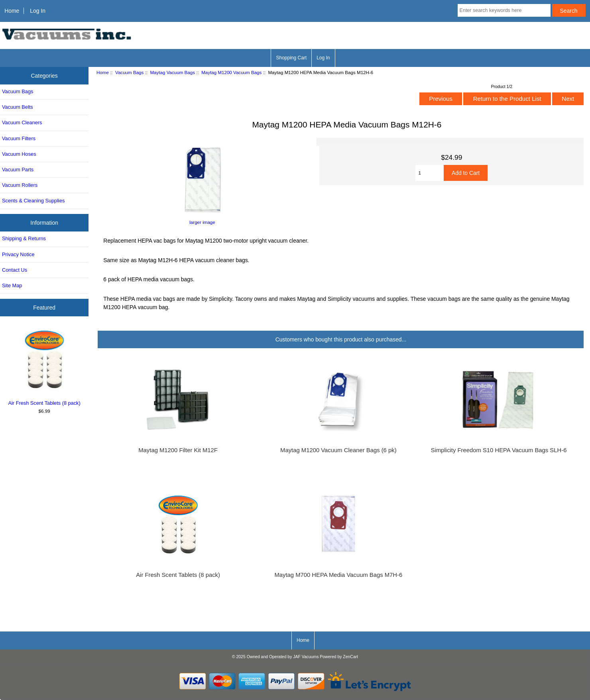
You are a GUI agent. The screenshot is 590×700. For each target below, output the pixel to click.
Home (12, 11)
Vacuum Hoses (19, 154)
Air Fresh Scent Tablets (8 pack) (44, 367)
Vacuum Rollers (20, 185)
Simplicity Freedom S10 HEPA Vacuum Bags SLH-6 (499, 450)
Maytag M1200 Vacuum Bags (231, 72)
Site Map (12, 285)
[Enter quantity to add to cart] (429, 173)
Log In (38, 11)
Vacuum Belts (18, 107)
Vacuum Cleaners (22, 123)
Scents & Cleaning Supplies (33, 201)
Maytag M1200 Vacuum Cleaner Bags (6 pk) (338, 450)
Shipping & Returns (24, 238)
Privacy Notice (18, 254)
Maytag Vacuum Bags (172, 72)
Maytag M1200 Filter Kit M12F (178, 450)
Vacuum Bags (129, 72)
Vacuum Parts (18, 170)
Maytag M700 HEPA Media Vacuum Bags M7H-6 (338, 575)
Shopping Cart (291, 58)
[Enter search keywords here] (504, 10)
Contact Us (15, 270)
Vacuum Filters (19, 138)
